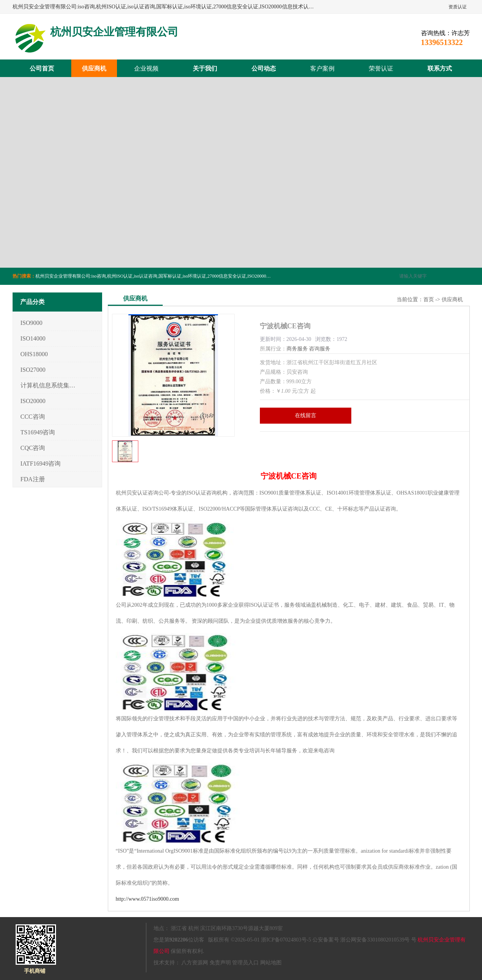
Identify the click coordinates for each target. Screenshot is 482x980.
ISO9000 (32, 323)
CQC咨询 (33, 448)
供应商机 (94, 68)
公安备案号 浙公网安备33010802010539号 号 (364, 940)
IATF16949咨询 (41, 463)
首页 (429, 300)
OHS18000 (34, 354)
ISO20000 (33, 401)
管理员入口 (245, 963)
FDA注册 (33, 479)
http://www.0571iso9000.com (147, 899)
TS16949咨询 (38, 432)
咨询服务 (320, 349)
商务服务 (297, 349)
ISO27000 (33, 370)
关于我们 (205, 68)
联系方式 (440, 68)
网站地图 (271, 963)
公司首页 (42, 68)
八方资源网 (195, 963)
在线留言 (306, 415)
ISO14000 (33, 338)
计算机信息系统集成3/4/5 (48, 385)
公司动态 (264, 68)
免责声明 (220, 963)
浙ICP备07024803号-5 (286, 940)
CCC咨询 (33, 417)
